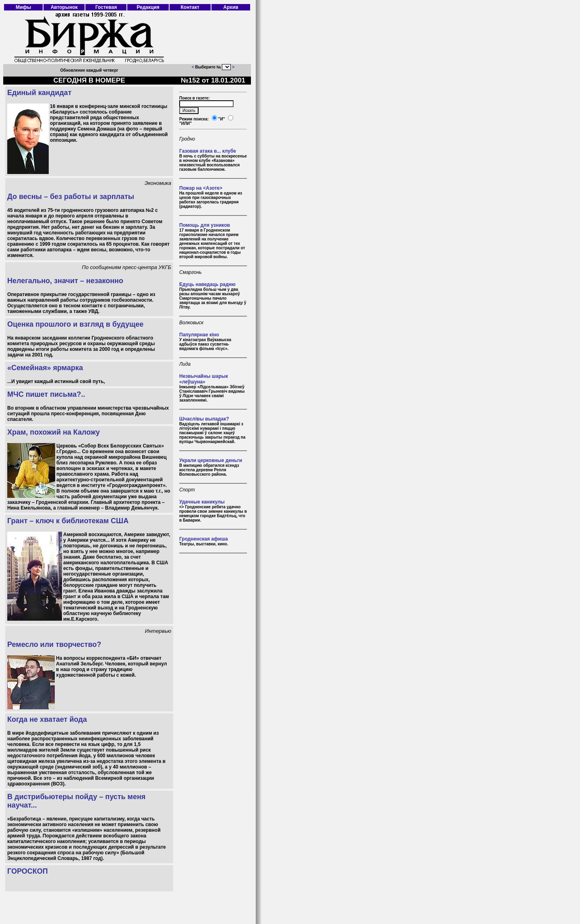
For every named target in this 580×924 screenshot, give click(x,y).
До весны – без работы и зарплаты (71, 197)
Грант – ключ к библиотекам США (68, 521)
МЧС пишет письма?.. (46, 394)
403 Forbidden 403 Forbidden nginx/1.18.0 (226, 67)
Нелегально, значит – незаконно (65, 281)
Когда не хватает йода (47, 719)
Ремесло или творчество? (54, 644)
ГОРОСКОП (28, 871)
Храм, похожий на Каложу (54, 432)
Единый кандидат (39, 93)
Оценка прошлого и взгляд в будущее (75, 324)
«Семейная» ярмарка (45, 368)
